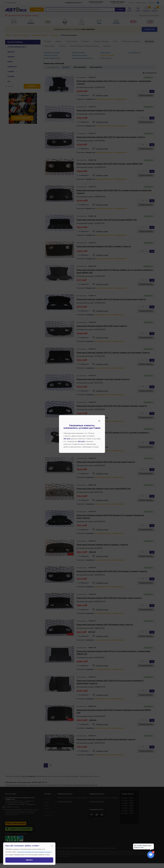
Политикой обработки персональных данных (34, 852)
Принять (29, 860)
